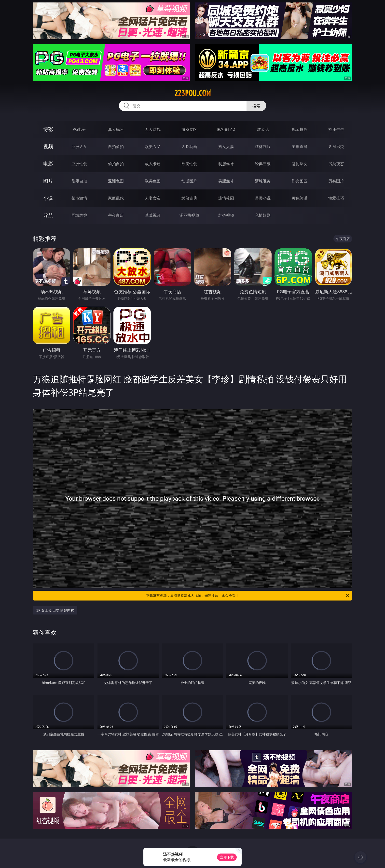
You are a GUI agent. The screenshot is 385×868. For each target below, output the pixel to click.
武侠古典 (189, 198)
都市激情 (79, 198)
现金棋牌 (300, 129)
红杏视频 (226, 215)
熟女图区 (300, 181)
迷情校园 (226, 198)
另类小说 (263, 198)
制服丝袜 (226, 164)
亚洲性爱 (79, 164)
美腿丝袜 (226, 181)
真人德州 (116, 129)
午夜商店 (116, 215)
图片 (48, 181)
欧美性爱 (189, 164)
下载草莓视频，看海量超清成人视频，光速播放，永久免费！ (248, 596)
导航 (48, 215)
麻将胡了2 (226, 129)
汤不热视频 (189, 215)
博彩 (48, 129)
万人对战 (153, 129)
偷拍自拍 (116, 164)
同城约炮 (79, 215)
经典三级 (263, 164)
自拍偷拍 (116, 147)
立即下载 (227, 857)
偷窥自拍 (79, 181)
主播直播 (300, 147)
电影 (48, 164)
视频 (48, 146)
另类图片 (336, 181)
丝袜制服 (263, 147)
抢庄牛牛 (336, 129)
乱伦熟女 (300, 164)
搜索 (256, 106)
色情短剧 (263, 215)
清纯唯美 (263, 181)
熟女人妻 (226, 147)
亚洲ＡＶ (79, 147)
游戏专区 (189, 129)
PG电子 (79, 129)
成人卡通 (153, 164)
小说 (48, 198)
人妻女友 (153, 198)
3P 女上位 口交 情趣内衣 (55, 610)
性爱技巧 (336, 198)
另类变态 (336, 164)
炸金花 (263, 129)
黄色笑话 (300, 198)
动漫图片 (189, 181)
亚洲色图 (116, 181)
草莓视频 (153, 215)
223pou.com (193, 93)
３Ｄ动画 (189, 147)
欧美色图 (153, 181)
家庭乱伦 (116, 198)
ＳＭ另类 (336, 147)
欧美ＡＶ (153, 147)
